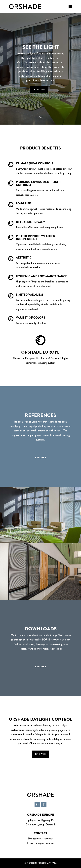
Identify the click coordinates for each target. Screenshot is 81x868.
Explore (39, 90)
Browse (40, 754)
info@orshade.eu (45, 843)
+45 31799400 (44, 839)
